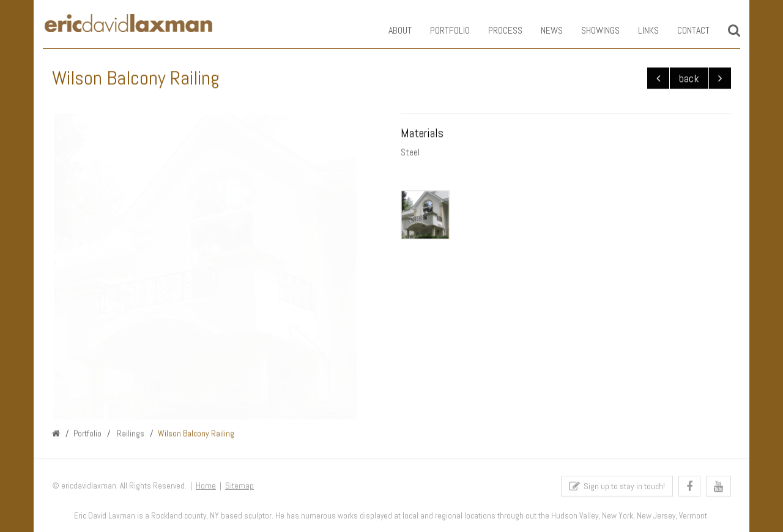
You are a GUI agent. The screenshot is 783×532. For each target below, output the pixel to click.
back (689, 79)
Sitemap (239, 488)
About (391, 30)
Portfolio (441, 30)
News (543, 30)
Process (496, 30)
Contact (684, 30)
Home (206, 488)
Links (639, 30)
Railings (130, 434)
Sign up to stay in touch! (617, 488)
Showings (591, 30)
